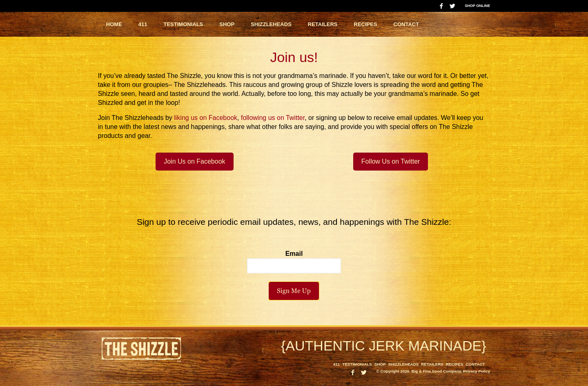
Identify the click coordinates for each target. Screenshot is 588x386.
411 (336, 364)
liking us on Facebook (206, 118)
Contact (476, 364)
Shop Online (477, 6)
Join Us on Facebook (194, 161)
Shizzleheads (403, 364)
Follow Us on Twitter (391, 161)
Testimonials (357, 364)
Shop (380, 364)
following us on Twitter (273, 118)
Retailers (432, 364)
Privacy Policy (477, 371)
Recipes (455, 364)
